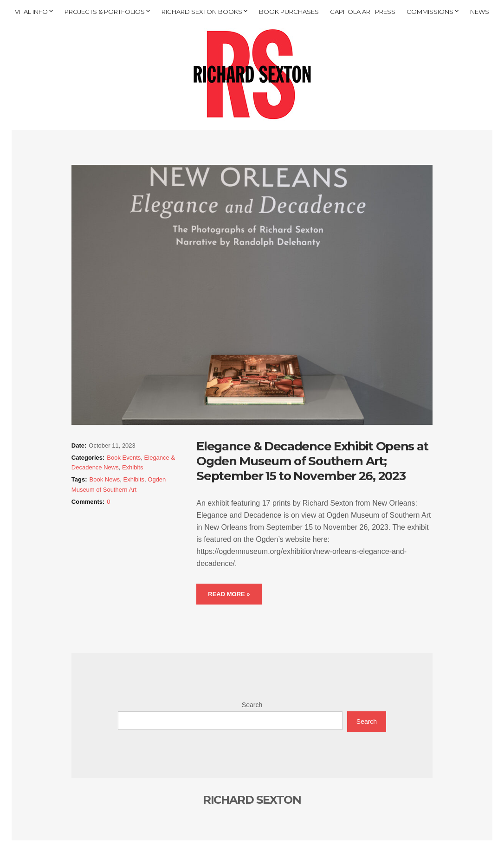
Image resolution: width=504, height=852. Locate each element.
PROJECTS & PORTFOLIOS (105, 12)
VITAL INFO (31, 12)
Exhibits (133, 467)
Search (252, 705)
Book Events (124, 458)
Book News (105, 479)
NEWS (480, 12)
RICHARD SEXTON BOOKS (202, 12)
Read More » (229, 594)
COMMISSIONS (430, 12)
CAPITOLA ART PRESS (363, 12)
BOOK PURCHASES (289, 12)
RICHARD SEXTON (252, 800)
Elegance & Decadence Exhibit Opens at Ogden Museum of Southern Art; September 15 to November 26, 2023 (312, 461)
